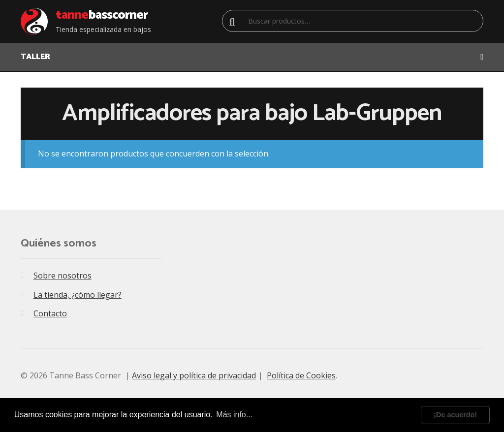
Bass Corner (102, 15)
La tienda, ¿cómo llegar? (78, 295)
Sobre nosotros (63, 276)
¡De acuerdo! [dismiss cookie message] (455, 415)
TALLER (35, 57)
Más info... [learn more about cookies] (234, 415)
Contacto (50, 313)
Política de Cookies (301, 375)
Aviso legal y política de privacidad (194, 375)
